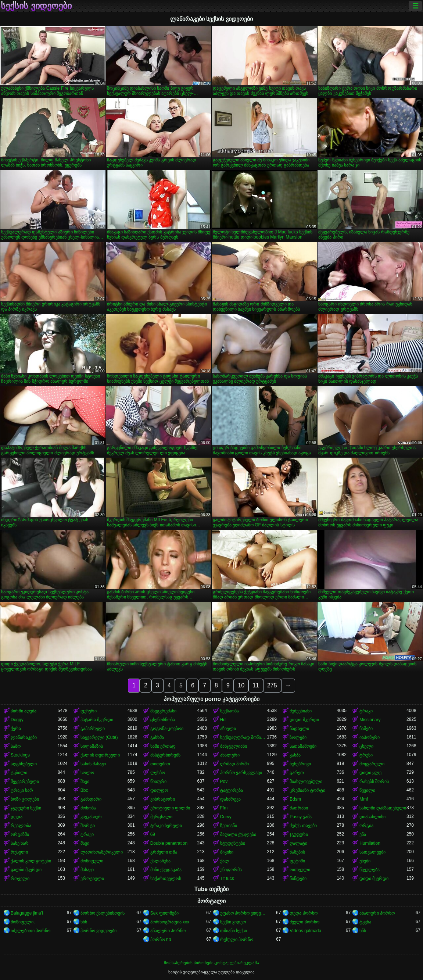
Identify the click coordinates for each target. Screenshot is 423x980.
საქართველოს (166, 879)
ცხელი (366, 746)
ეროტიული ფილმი (170, 808)
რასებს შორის (374, 782)
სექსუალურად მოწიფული (244, 737)
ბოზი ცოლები (25, 799)
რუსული (19, 852)
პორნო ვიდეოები (98, 931)
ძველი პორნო (304, 922)
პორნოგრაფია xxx (170, 922)
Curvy (226, 817)
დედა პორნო (303, 913)
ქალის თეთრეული (100, 755)
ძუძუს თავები (303, 826)
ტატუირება (232, 790)
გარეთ (297, 773)
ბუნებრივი (300, 764)
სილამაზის (92, 746)
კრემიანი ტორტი (307, 790)
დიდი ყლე (370, 773)
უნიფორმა (231, 870)
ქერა (16, 729)
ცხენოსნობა (163, 720)
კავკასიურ (91, 817)
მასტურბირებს (165, 755)
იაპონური (370, 737)
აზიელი (228, 729)
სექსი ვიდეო (233, 922)
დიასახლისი (372, 817)
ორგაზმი (20, 834)
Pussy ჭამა (301, 817)
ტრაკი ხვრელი (166, 826)
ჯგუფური (299, 834)
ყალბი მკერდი (26, 870)
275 (272, 685)
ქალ (225, 861)
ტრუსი (366, 755)
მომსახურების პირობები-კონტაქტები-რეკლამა (211, 963)
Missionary (370, 720)
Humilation (370, 843)
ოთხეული (300, 870)
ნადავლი (299, 729)
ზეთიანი (229, 826)
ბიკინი (227, 852)
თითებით (160, 764)
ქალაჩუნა (160, 861)
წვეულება (370, 870)
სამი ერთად (163, 746)
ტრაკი (366, 711)
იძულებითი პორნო (31, 931)
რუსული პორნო (237, 940)
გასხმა (157, 737)
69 (153, 834)
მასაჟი (87, 870)
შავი (85, 782)
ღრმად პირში (234, 764)
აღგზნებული (24, 764)
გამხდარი (91, 799)
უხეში (365, 861)
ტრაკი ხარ (22, 790)
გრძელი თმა (164, 852)
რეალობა (21, 826)
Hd (223, 720)
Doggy (17, 720)
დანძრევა (230, 799)
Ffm (224, 808)
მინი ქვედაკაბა (166, 870)
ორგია (366, 826)
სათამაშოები (303, 746)
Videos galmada (305, 931)
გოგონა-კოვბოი (167, 729)
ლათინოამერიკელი (102, 852)
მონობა (88, 808)
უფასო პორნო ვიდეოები (244, 913)
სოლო (87, 773)
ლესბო (158, 773)
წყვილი (367, 790)
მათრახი (299, 808)
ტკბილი (19, 773)
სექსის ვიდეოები (36, 6)
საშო (16, 746)
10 (241, 685)
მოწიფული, (23, 922)
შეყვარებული (25, 782)
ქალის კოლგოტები (31, 861)
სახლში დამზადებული (383, 808)
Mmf (364, 799)
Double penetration (169, 843)
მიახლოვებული (306, 782)
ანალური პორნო (377, 913)
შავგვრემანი (163, 711)
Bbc (84, 790)
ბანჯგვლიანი (234, 746)
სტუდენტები (233, 843)
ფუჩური (89, 711)
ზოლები (298, 737)
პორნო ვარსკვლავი (241, 773)
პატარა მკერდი (97, 720)
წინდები (298, 879)
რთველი (20, 879)
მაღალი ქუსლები (238, 834)
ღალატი (298, 843)
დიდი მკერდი (304, 720)
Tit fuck (227, 879)
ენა (363, 834)
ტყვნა (365, 922)
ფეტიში (297, 861)
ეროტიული (92, 879)
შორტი (88, 826)
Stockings (20, 755)
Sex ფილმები (164, 913)
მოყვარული (372, 764)
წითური (158, 782)
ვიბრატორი (163, 799)
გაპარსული (93, 729)
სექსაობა (230, 711)
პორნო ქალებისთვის (103, 913)
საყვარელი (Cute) (99, 737)
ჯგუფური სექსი (26, 808)
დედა (17, 817)
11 (256, 685)
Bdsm (295, 799)
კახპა (295, 755)
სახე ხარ (20, 843)
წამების (297, 852)
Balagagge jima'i (27, 913)
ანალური (230, 755)
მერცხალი (161, 817)
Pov (224, 782)
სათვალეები (372, 852)
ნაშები (366, 729)
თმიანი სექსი (234, 931)
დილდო (159, 790)
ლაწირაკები (24, 737)
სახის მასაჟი (93, 764)
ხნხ (84, 922)
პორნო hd (161, 940)
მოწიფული (92, 861)
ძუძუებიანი (301, 711)
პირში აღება (24, 711)
